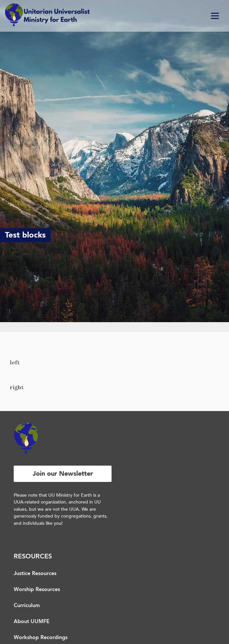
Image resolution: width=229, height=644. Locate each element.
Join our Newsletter (63, 474)
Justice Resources (35, 574)
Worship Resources (37, 590)
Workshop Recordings (41, 638)
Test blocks (25, 235)
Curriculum (27, 606)
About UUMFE (32, 622)
